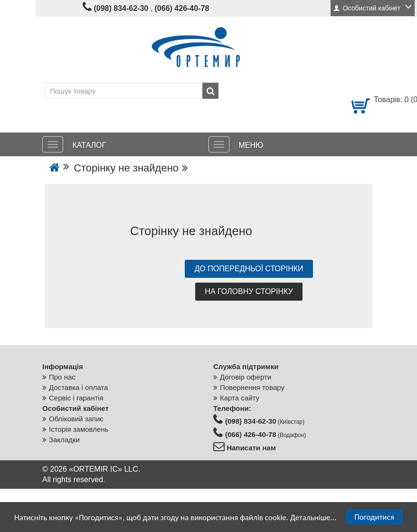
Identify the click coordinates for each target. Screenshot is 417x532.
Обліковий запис (76, 419)
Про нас (62, 377)
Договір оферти (246, 377)
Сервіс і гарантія (76, 398)
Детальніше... (313, 518)
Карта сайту (240, 398)
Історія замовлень (79, 429)
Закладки (64, 440)
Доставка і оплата (78, 387)
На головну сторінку (249, 291)
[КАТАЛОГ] (53, 144)
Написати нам (250, 448)
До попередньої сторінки (249, 269)
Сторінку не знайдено (126, 168)
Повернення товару (252, 387)
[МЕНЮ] (219, 144)
